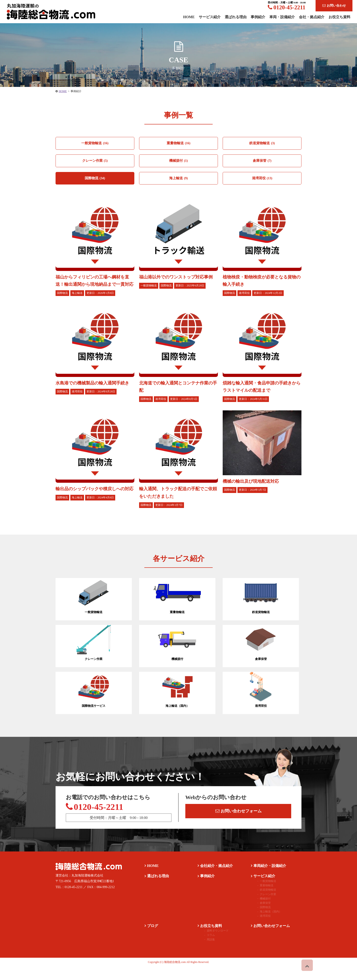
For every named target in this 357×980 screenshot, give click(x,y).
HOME (63, 91)
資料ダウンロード (213, 944)
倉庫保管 (262, 162)
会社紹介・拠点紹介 (214, 879)
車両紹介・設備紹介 (267, 879)
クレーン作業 (95, 162)
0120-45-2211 (287, 7)
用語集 (207, 953)
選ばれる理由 (236, 17)
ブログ (150, 939)
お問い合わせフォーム (239, 821)
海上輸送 (178, 180)
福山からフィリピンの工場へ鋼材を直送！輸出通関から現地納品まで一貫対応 (94, 286)
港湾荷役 (262, 180)
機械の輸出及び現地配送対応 (252, 489)
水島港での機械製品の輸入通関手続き (94, 391)
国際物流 (95, 180)
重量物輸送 (178, 144)
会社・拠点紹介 (312, 17)
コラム (207, 948)
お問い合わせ (334, 6)
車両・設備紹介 (282, 17)
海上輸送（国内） (266, 925)
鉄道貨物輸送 (262, 144)
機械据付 (178, 162)
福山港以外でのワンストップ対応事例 (178, 278)
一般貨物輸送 (95, 144)
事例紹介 (258, 17)
